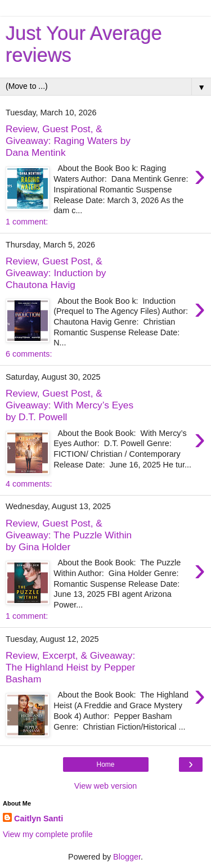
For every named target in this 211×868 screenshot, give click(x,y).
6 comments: (29, 354)
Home (105, 764)
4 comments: (29, 484)
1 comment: (27, 222)
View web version (106, 786)
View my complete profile (48, 834)
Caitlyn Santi (39, 818)
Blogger (127, 857)
